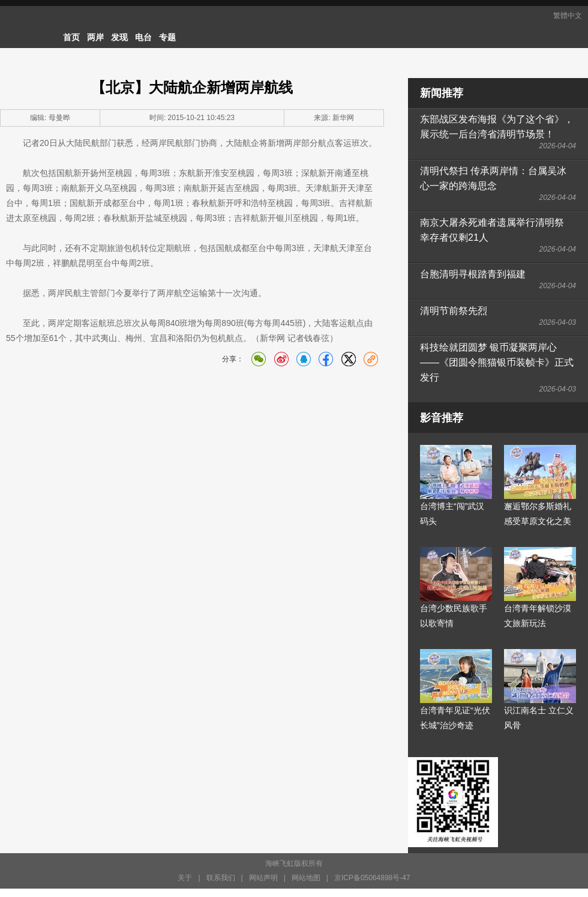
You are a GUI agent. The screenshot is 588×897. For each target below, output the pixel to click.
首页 (71, 37)
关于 (185, 878)
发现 (119, 37)
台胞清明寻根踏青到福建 (473, 274)
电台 (143, 37)
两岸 (95, 37)
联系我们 (221, 878)
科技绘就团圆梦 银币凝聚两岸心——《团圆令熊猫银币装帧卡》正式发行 (497, 362)
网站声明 (263, 878)
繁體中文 (568, 16)
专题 (167, 37)
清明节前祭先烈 (454, 311)
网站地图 (306, 878)
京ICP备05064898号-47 (372, 878)
